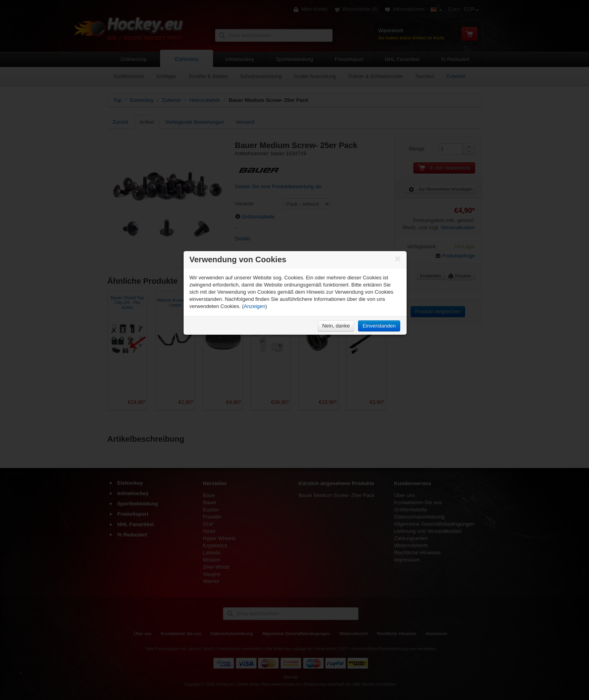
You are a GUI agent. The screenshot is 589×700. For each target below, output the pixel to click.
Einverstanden (379, 326)
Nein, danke (336, 326)
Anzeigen (254, 306)
